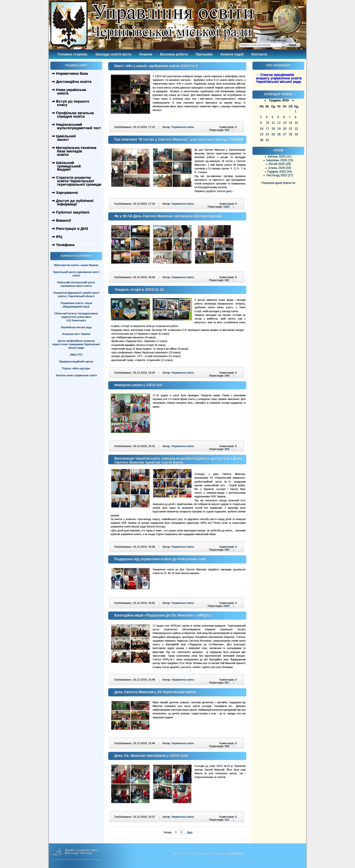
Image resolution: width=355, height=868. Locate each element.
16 (262, 129)
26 (279, 134)
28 (291, 134)
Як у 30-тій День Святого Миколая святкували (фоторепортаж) (168, 216)
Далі (190, 832)
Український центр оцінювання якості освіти (76, 274)
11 (273, 123)
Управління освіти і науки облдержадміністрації (76, 305)
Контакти (259, 54)
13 (285, 123)
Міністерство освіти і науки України (76, 265)
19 (279, 129)
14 (291, 123)
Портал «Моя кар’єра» (76, 368)
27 (285, 134)
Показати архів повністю (278, 183)
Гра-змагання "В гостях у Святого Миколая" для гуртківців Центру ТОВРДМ (179, 139)
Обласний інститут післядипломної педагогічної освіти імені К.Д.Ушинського (76, 317)
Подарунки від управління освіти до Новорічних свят (160, 559)
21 (291, 129)
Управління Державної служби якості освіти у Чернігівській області (76, 294)
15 (296, 123)
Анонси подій (232, 54)
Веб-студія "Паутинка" (79, 853)
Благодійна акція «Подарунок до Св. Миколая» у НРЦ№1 (163, 615)
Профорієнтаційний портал (76, 362)
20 (285, 129)
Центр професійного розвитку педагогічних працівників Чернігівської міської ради (76, 344)
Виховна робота (174, 54)
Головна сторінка (72, 54)
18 (273, 129)
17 (267, 129)
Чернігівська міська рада (76, 327)
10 (267, 123)
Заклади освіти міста (113, 54)
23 (262, 134)
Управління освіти (183, 127)
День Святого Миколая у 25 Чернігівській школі (155, 692)
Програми (204, 54)
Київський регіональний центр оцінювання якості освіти (76, 284)
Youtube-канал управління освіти (76, 375)
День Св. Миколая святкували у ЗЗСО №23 (151, 756)
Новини (146, 54)
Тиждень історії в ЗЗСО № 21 (139, 289)
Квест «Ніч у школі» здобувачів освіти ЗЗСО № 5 (156, 66)
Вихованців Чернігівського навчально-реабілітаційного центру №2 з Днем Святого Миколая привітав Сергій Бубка (178, 460)
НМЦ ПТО (76, 355)
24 (267, 134)
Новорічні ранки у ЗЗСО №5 (138, 385)
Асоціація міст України (76, 334)
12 (279, 123)
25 (273, 134)
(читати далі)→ (226, 191)
